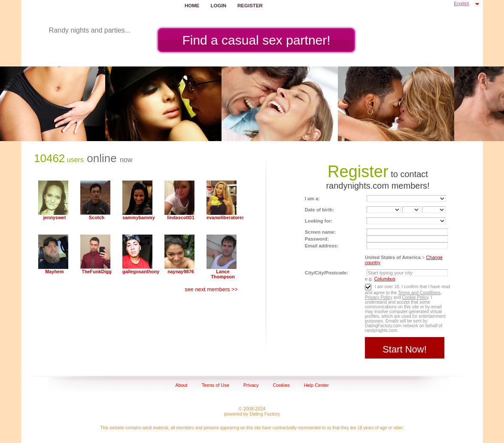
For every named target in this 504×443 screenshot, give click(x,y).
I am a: (312, 199)
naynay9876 (181, 271)
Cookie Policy (415, 297)
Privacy (251, 385)
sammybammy (139, 217)
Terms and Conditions (419, 293)
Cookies (281, 385)
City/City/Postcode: (326, 273)
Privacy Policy (379, 297)
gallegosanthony (139, 271)
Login (219, 6)
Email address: (322, 246)
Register (250, 6)
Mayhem (55, 271)
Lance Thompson (223, 274)
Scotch (97, 217)
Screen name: (320, 232)
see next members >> (211, 289)
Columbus (385, 279)
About (181, 385)
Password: (317, 239)
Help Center (316, 385)
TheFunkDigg (96, 271)
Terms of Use (216, 385)
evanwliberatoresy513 (223, 217)
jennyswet (55, 217)
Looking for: (319, 221)
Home (192, 6)
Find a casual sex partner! (256, 40)
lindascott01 (181, 217)
